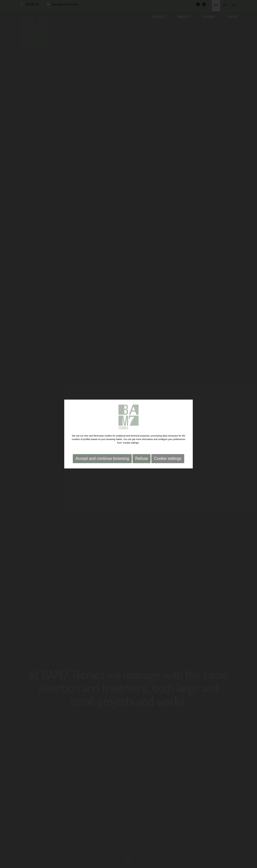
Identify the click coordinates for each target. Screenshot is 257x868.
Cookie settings (168, 459)
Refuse (142, 459)
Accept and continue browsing (102, 459)
